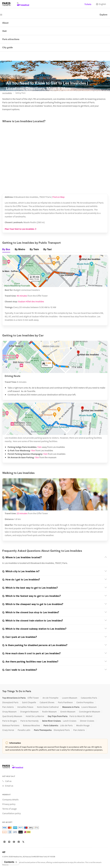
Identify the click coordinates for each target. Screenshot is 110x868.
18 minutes (22, 296)
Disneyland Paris (10, 702)
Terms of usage (9, 809)
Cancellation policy (12, 813)
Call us (8, 781)
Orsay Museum (9, 712)
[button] (55, 557)
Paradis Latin (24, 730)
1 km (39, 447)
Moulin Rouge (83, 725)
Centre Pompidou (85, 702)
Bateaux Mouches (31, 725)
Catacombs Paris (89, 698)
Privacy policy (9, 804)
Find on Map (59, 197)
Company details (10, 799)
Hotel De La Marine (35, 716)
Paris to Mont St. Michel (81, 716)
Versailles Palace (25, 707)
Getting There (20, 93)
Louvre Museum (70, 698)
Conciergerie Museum (90, 712)
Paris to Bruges (10, 721)
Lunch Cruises (70, 721)
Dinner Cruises (87, 721)
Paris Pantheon (65, 702)
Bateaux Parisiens (11, 725)
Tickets (88, 4)
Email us (9, 786)
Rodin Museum (49, 712)
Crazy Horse (8, 730)
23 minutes (22, 513)
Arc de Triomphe (50, 698)
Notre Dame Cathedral (48, 707)
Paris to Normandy (29, 721)
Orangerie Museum (29, 712)
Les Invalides (7, 93)
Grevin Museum (68, 712)
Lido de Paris (66, 725)
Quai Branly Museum (12, 716)
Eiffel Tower (33, 698)
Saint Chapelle (29, 702)
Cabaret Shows (47, 702)
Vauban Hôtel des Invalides (31, 301)
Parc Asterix (8, 707)
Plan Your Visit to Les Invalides (21, 229)
